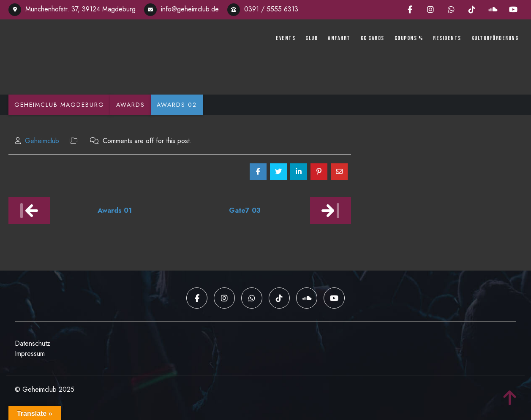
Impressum (30, 354)
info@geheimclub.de (181, 9)
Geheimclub (42, 141)
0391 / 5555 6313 (263, 9)
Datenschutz (33, 343)
